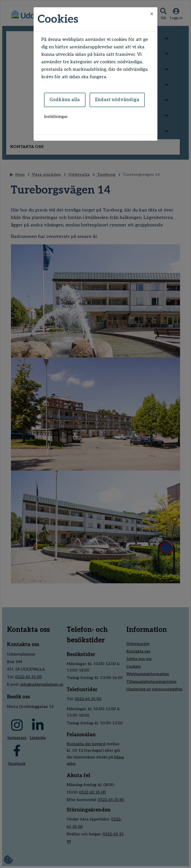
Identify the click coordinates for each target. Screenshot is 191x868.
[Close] (152, 14)
